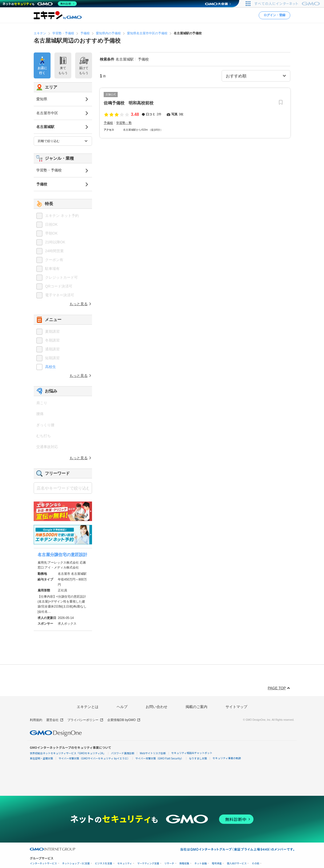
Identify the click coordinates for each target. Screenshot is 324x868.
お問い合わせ (157, 707)
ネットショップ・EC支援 (76, 863)
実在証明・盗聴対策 (41, 758)
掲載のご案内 (196, 707)
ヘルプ (122, 707)
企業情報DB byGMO (124, 720)
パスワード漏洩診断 (123, 753)
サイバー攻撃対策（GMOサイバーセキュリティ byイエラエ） (94, 758)
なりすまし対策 (198, 758)
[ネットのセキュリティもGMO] (40, 4)
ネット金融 (201, 863)
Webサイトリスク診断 (153, 753)
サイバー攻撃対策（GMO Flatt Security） (159, 758)
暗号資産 (217, 863)
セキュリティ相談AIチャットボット (192, 753)
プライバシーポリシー (85, 720)
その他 (255, 863)
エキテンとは (88, 707)
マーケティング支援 (148, 863)
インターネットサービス (43, 863)
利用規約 (36, 720)
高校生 (51, 367)
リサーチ (169, 863)
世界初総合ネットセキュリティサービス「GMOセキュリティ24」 (68, 753)
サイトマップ (236, 707)
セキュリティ (125, 863)
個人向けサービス (237, 863)
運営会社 (55, 720)
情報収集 (184, 863)
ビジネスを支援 (104, 863)
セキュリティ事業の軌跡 (227, 758)
